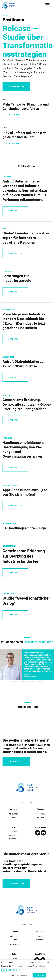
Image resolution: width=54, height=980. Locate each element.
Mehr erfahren (10, 970)
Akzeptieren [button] (39, 975)
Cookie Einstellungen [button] (18, 975)
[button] (47, 5)
